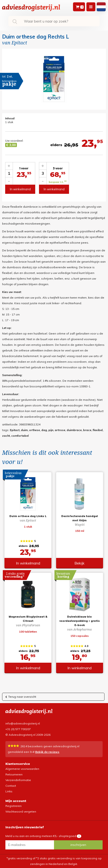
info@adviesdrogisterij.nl (23, 723)
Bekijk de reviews (47, 752)
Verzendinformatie (18, 780)
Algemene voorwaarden (22, 769)
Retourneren (14, 774)
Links (9, 791)
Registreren (13, 806)
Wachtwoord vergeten (21, 812)
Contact (11, 786)
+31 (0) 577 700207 (18, 729)
